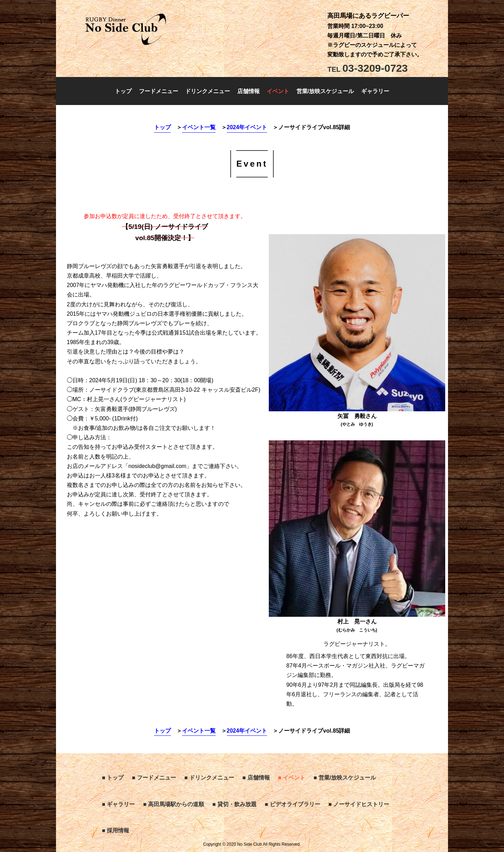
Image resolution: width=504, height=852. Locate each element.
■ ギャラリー (118, 804)
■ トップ (113, 778)
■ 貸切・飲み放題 (234, 804)
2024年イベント (247, 127)
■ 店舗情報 (256, 778)
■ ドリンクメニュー (209, 778)
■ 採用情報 (115, 830)
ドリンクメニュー (208, 91)
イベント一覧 (199, 127)
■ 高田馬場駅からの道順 (174, 804)
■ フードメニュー (154, 778)
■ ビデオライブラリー (292, 804)
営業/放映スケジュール (325, 91)
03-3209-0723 (367, 68)
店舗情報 (248, 91)
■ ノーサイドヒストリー (359, 804)
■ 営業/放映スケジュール (345, 778)
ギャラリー (375, 91)
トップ (123, 91)
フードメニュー (159, 91)
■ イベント (292, 778)
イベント (278, 91)
